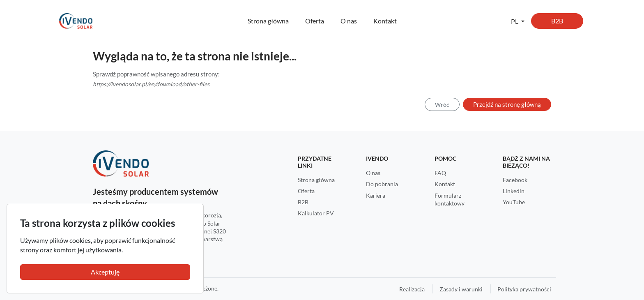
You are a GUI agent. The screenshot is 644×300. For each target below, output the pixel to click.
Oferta (315, 21)
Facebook (515, 180)
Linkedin (514, 191)
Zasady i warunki (461, 289)
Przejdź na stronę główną (507, 104)
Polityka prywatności (524, 289)
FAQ (440, 173)
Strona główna (268, 21)
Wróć (442, 105)
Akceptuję (105, 272)
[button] (518, 21)
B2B (557, 21)
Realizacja (412, 289)
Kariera (376, 195)
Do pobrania (382, 184)
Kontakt (385, 21)
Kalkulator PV (316, 213)
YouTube (514, 202)
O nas (349, 21)
